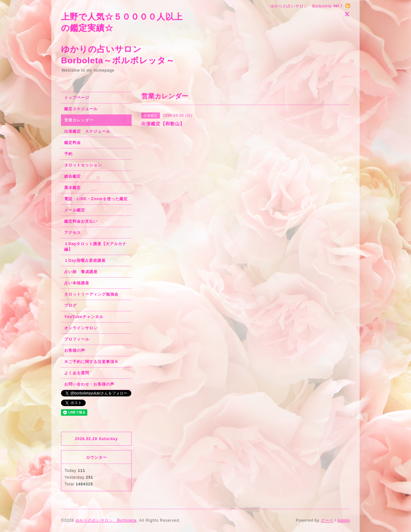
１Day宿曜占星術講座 (85, 261)
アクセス (73, 233)
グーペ (327, 520)
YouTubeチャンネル (84, 317)
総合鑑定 (73, 176)
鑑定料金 (73, 143)
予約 (68, 154)
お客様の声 (75, 350)
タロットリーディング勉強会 (91, 294)
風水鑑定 (73, 188)
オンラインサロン (81, 328)
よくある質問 (77, 373)
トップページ (77, 98)
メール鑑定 (75, 210)
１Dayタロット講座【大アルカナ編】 (95, 247)
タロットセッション (83, 165)
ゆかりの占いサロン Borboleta (106, 520)
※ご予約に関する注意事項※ (91, 362)
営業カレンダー (79, 120)
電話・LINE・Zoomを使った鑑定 (96, 199)
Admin (344, 520)
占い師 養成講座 (81, 272)
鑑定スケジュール (81, 109)
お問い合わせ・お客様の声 (89, 384)
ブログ (70, 306)
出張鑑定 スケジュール (87, 131)
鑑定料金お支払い (81, 221)
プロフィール (77, 339)
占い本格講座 (77, 283)
